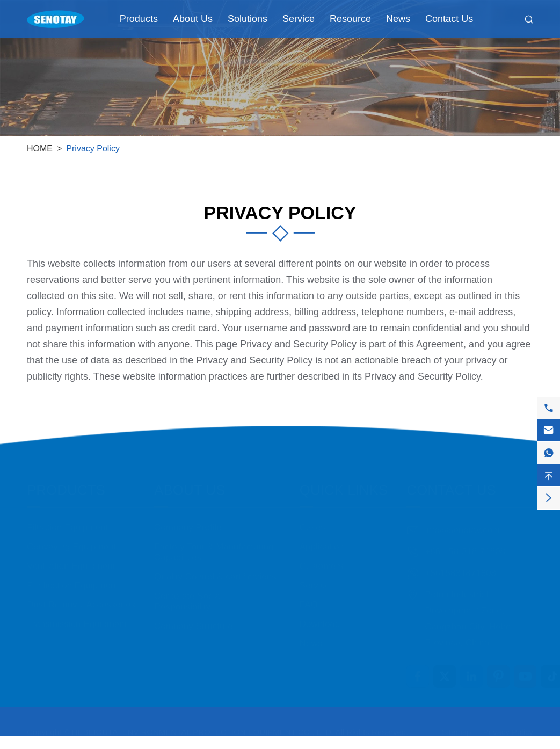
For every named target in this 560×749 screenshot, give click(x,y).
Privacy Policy (93, 148)
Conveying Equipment (71, 541)
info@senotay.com (462, 524)
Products (139, 19)
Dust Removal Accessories (81, 599)
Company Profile (188, 522)
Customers (322, 560)
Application (322, 541)
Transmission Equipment (77, 618)
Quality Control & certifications (215, 571)
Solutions (248, 19)
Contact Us (449, 19)
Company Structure (193, 620)
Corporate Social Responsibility (188, 596)
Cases (312, 522)
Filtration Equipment (67, 522)
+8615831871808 (460, 567)
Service (299, 19)
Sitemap (456, 726)
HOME (40, 148)
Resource (350, 19)
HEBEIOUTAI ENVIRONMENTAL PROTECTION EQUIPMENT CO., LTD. (203, 726)
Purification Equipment (72, 580)
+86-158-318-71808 (465, 546)
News (398, 19)
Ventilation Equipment (71, 560)
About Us (193, 19)
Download (320, 618)
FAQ (309, 599)
